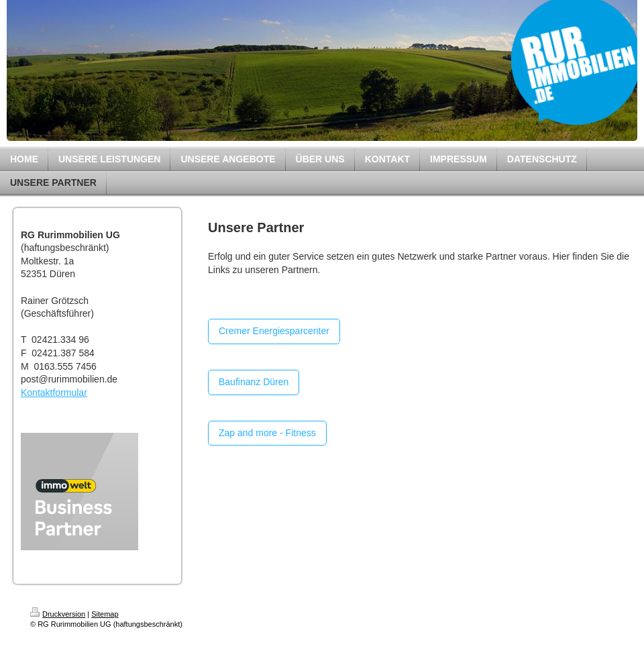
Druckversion (58, 614)
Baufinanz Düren (254, 382)
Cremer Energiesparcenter (274, 331)
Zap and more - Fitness (267, 433)
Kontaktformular (54, 393)
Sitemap (105, 614)
